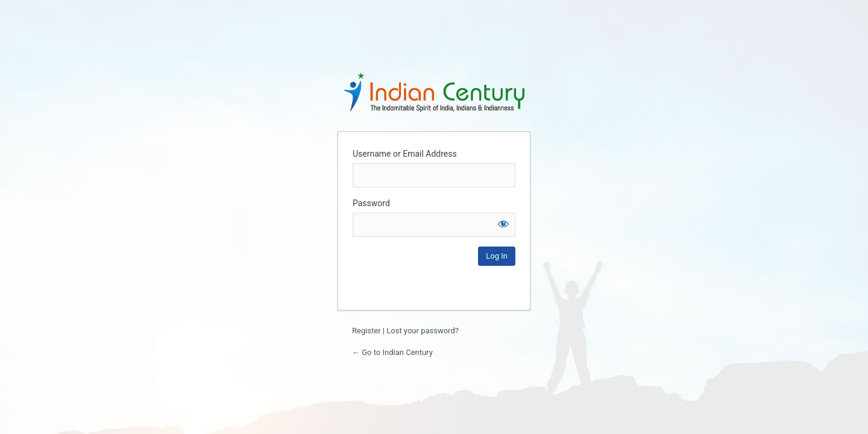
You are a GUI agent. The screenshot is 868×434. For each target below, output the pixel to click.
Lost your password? (423, 331)
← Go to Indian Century (392, 352)
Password (371, 203)
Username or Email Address (405, 154)
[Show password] (503, 224)
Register (366, 331)
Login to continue (434, 92)
